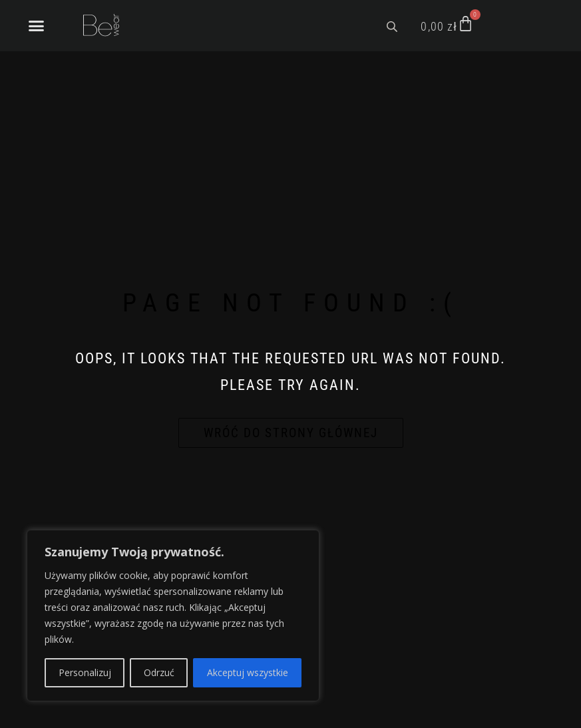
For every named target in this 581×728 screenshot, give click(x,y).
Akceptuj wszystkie (248, 672)
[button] (37, 26)
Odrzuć (159, 672)
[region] (173, 616)
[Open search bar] (393, 25)
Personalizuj (85, 672)
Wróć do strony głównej (291, 433)
